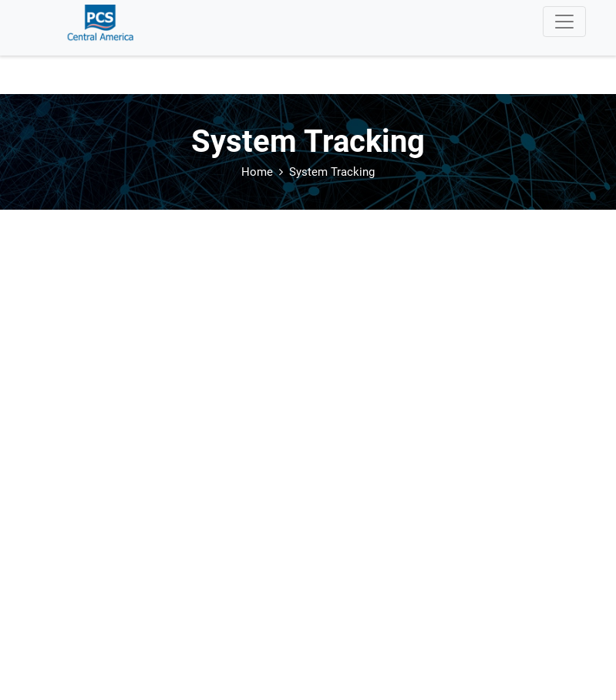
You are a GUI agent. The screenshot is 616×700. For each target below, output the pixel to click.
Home (257, 172)
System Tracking (332, 172)
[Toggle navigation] (564, 22)
